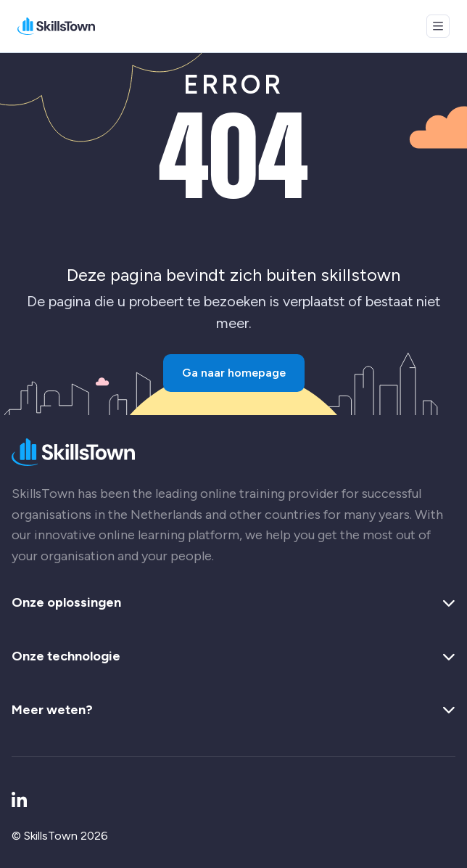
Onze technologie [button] (233, 657)
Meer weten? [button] (233, 711)
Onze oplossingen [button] (233, 603)
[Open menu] (438, 26)
